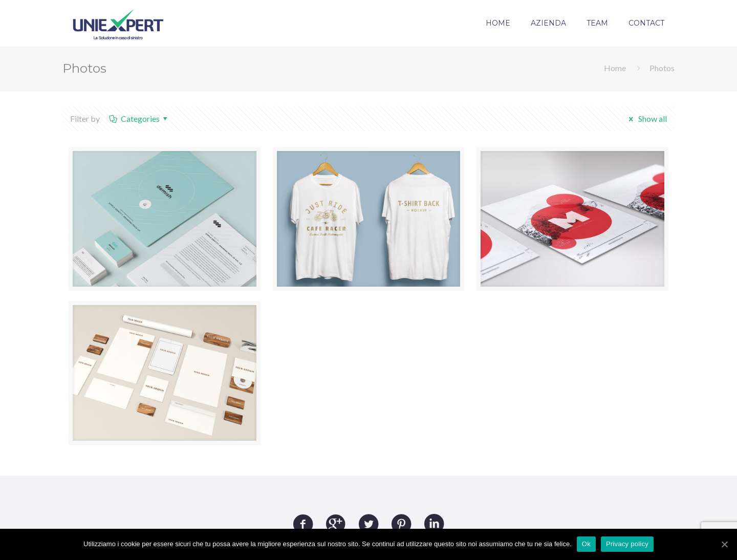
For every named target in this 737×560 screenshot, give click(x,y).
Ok (586, 544)
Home (615, 68)
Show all (646, 119)
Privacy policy (627, 544)
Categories (139, 119)
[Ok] (724, 544)
